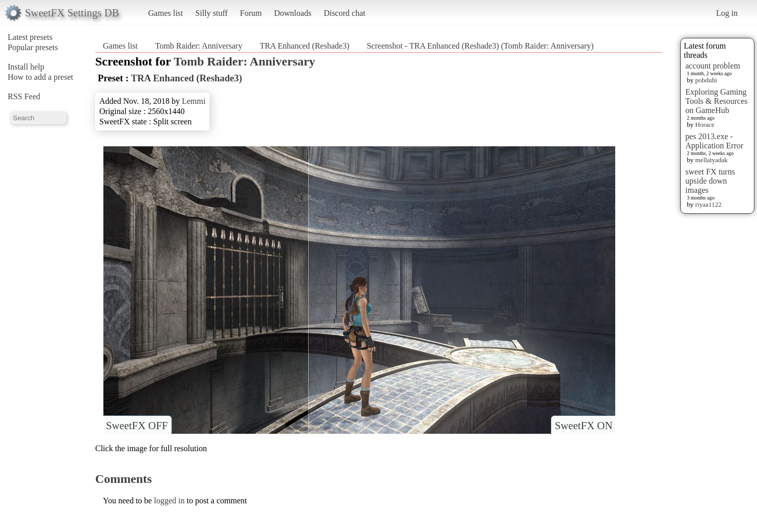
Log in (727, 13)
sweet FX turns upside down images (710, 181)
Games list (166, 13)
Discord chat (344, 13)
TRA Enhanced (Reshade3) (304, 46)
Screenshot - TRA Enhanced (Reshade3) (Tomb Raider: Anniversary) (480, 46)
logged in (169, 501)
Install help (26, 67)
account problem (713, 66)
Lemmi (193, 101)
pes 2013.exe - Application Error (714, 141)
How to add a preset (40, 77)
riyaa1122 (708, 204)
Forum (251, 13)
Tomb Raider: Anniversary (199, 46)
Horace (705, 125)
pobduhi (706, 80)
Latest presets (30, 37)
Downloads (293, 13)
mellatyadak (711, 160)
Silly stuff (212, 13)
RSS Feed (24, 96)
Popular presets (33, 47)
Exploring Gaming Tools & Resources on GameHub (717, 101)
